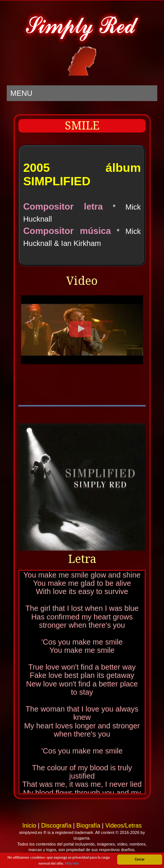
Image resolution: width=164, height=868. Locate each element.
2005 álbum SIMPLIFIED (82, 174)
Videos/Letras (124, 826)
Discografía (56, 826)
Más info (72, 864)
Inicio (29, 826)
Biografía (88, 826)
